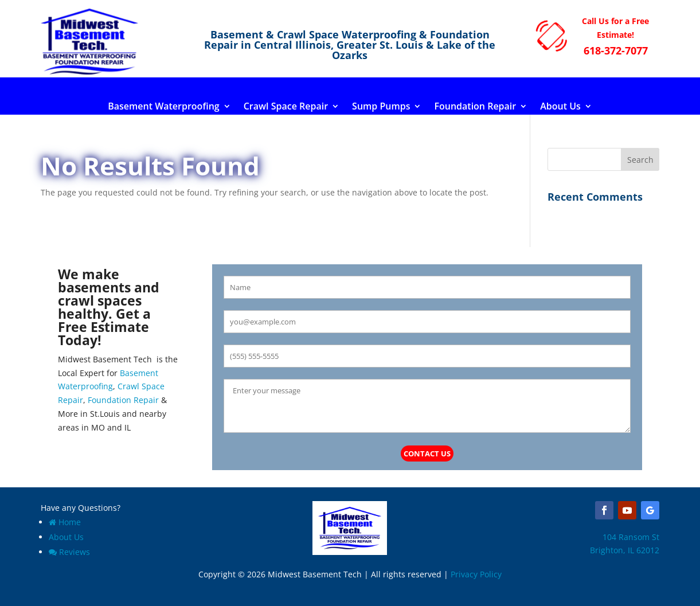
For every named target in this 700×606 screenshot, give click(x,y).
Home (65, 522)
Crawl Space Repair (286, 107)
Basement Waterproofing (164, 107)
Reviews (69, 552)
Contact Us (427, 453)
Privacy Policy (476, 574)
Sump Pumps (381, 107)
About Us (560, 107)
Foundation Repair (475, 107)
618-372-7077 (616, 50)
